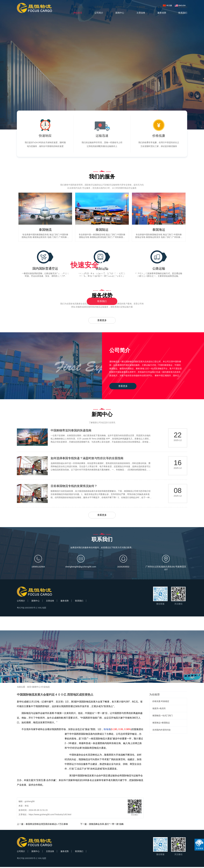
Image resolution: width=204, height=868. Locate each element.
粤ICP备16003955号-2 (27, 609)
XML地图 (42, 609)
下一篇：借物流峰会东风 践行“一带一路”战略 (102, 825)
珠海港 (107, 730)
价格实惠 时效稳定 (161, 702)
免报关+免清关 (159, 709)
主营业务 (50, 602)
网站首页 (78, 7)
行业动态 (46, 688)
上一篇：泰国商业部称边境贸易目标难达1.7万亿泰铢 (42, 825)
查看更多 (102, 321)
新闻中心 (36, 602)
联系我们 (102, 301)
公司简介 (21, 602)
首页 (29, 688)
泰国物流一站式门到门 (163, 717)
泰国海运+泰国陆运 (161, 724)
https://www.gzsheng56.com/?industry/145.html (50, 815)
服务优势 (65, 602)
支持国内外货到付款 (162, 731)
